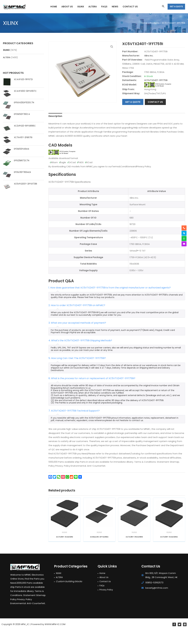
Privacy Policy (107, 603)
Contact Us (106, 595)
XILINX (6, 50)
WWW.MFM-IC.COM (55, 638)
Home (103, 587)
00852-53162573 (154, 596)
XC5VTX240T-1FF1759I (156, 80)
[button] (112, 47)
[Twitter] (179, 638)
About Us (104, 591)
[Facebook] (174, 638)
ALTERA (7, 57)
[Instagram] (185, 638)
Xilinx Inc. (149, 56)
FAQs (102, 599)
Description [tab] (55, 130)
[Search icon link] (163, 7)
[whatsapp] (184, 239)
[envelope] (184, 244)
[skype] (184, 233)
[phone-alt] (184, 228)
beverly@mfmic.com (157, 602)
